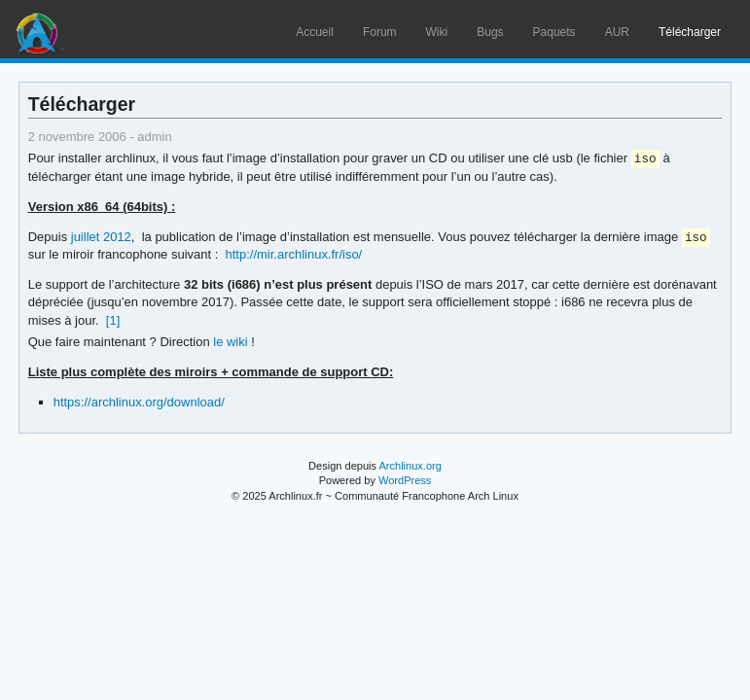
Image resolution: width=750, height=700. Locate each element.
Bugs (490, 32)
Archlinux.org (410, 468)
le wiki (230, 344)
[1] (113, 322)
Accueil (315, 32)
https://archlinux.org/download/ (139, 404)
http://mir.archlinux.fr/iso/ (294, 256)
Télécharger (690, 32)
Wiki (437, 32)
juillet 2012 (101, 239)
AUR (617, 32)
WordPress (405, 482)
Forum (380, 32)
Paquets (554, 32)
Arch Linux (39, 29)
